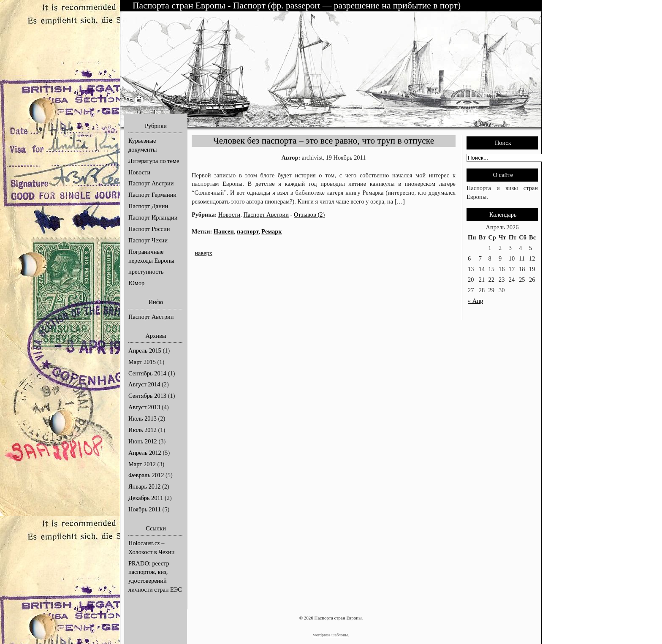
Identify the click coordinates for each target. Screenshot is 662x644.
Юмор (136, 283)
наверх (203, 253)
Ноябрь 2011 (145, 509)
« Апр (475, 301)
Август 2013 (144, 407)
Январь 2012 (144, 486)
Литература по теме (154, 161)
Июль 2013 (142, 418)
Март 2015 (142, 362)
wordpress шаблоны (330, 635)
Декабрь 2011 (146, 498)
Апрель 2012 (145, 453)
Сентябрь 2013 (147, 396)
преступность (146, 272)
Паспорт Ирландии (153, 217)
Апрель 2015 (145, 351)
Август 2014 (144, 384)
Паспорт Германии (152, 195)
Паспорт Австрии (151, 183)
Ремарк (271, 231)
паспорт (248, 231)
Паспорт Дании (148, 206)
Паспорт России (149, 229)
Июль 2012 (142, 430)
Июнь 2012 (143, 441)
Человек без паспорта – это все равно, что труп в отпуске (324, 141)
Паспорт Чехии (148, 240)
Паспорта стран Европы (180, 5)
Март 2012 (142, 464)
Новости (139, 172)
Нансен (224, 231)
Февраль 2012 (146, 475)
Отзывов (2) (309, 215)
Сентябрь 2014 (147, 373)
